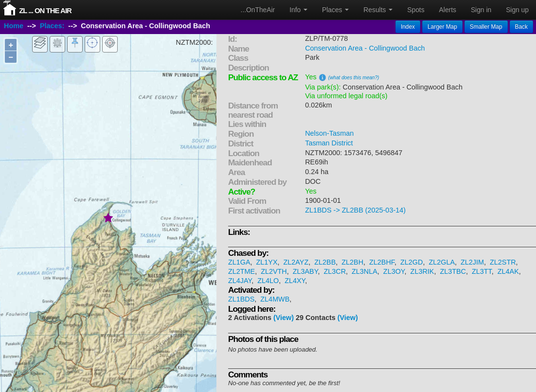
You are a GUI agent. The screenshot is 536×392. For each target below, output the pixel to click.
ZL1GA (239, 262)
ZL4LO (268, 281)
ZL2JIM (472, 262)
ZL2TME (241, 271)
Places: (52, 26)
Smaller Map (486, 27)
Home (14, 26)
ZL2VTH (274, 271)
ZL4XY (295, 281)
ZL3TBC (453, 271)
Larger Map (442, 27)
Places (335, 10)
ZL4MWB (275, 299)
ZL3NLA (365, 271)
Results (378, 10)
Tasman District (329, 143)
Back (521, 27)
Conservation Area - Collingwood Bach (365, 48)
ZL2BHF (382, 262)
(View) (284, 318)
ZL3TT (482, 271)
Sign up (517, 10)
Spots (416, 10)
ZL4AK (508, 271)
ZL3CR (335, 271)
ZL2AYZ (296, 262)
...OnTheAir (258, 10)
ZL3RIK (422, 271)
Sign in (481, 10)
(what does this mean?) (354, 78)
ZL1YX (267, 262)
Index (408, 27)
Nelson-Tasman (329, 133)
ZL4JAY (240, 281)
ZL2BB (325, 262)
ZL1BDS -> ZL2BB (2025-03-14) (355, 210)
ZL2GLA (442, 262)
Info (298, 10)
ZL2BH (352, 262)
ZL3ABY (305, 271)
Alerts (448, 10)
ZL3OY (394, 271)
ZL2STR (503, 262)
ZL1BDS (241, 299)
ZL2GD (411, 262)
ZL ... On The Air (45, 10)
